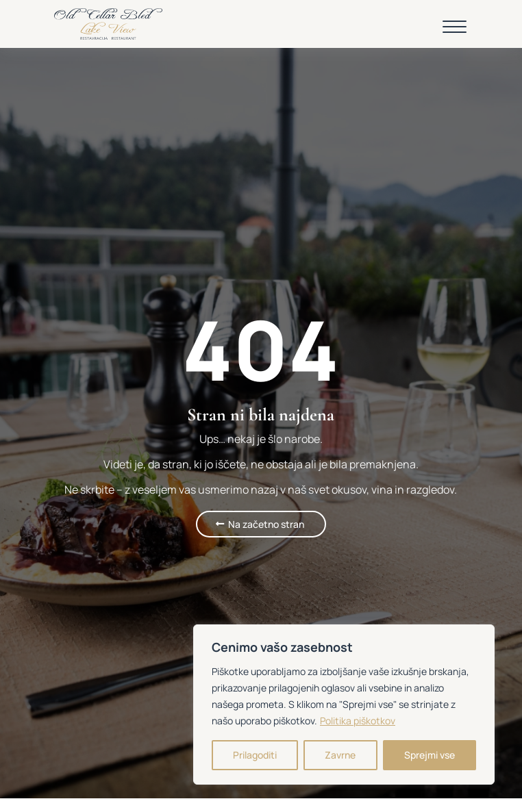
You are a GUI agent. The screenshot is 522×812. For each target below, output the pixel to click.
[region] (344, 705)
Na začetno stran (266, 524)
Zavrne (340, 755)
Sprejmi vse (430, 755)
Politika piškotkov (358, 721)
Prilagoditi (255, 755)
